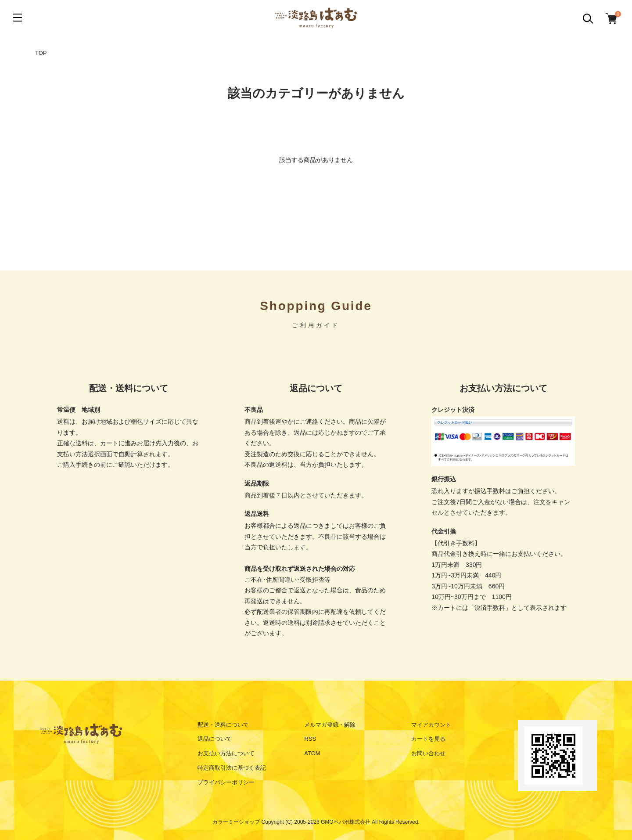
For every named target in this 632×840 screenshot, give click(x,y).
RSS (310, 739)
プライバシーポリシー (226, 782)
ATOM (312, 753)
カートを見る (428, 739)
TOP (41, 53)
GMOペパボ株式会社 (346, 822)
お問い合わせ (428, 753)
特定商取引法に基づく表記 (232, 768)
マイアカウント (431, 725)
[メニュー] (18, 18)
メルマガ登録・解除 (330, 725)
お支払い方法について (226, 753)
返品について (215, 739)
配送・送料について (223, 725)
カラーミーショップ (236, 822)
